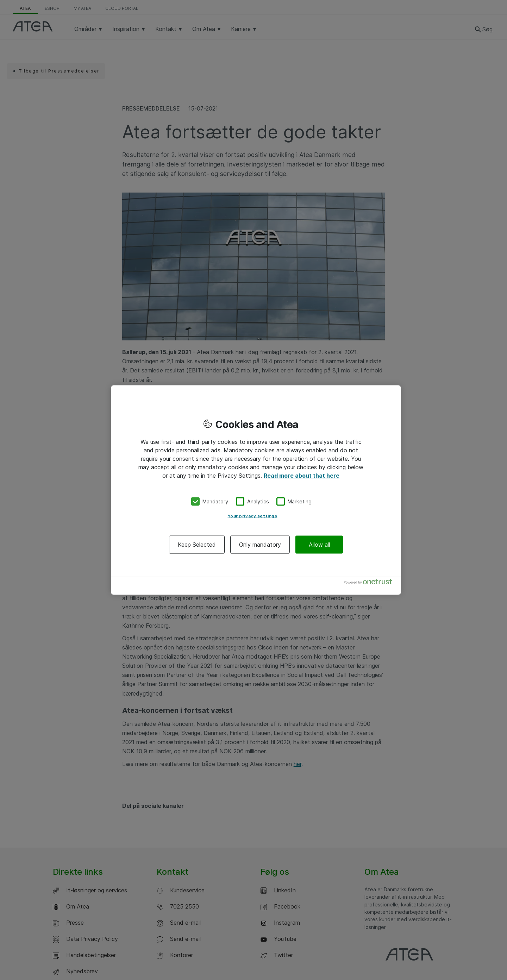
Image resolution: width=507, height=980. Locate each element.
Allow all (319, 544)
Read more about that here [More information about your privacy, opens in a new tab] (302, 476)
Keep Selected (197, 544)
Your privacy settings (253, 516)
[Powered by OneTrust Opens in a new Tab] (371, 583)
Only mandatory (260, 544)
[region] (256, 490)
